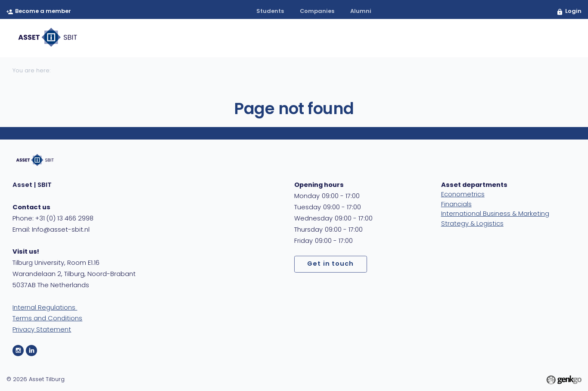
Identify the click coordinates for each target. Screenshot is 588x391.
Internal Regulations (45, 308)
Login (573, 11)
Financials (456, 205)
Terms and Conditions (47, 319)
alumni (361, 11)
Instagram (18, 351)
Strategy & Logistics (472, 224)
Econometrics (463, 195)
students (270, 11)
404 (561, 38)
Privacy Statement (42, 330)
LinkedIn (31, 351)
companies (317, 11)
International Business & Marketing (495, 214)
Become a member (43, 11)
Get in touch (330, 264)
